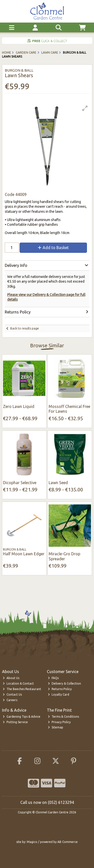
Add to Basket (53, 248)
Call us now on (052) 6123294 (47, 802)
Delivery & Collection (64, 683)
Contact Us (12, 694)
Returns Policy (60, 689)
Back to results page (25, 328)
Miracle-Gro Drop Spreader (64, 556)
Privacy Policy (59, 722)
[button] (85, 108)
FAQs (53, 678)
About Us (11, 678)
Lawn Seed (58, 483)
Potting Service (15, 722)
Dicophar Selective (20, 483)
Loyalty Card (59, 694)
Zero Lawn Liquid (19, 406)
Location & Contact (18, 683)
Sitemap (56, 727)
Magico (32, 842)
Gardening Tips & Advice (22, 717)
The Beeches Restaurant (22, 689)
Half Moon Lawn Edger (24, 554)
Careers (10, 700)
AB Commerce (68, 842)
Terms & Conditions (63, 717)
